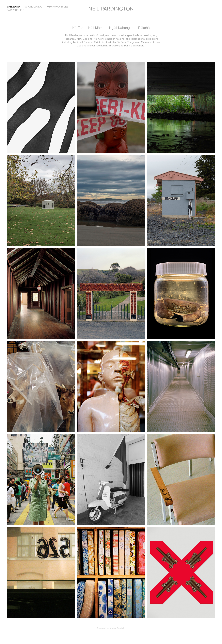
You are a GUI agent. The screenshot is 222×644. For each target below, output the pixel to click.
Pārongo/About (34, 7)
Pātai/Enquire (15, 10)
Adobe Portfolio (117, 628)
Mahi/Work (13, 7)
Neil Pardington (111, 8)
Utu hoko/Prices (58, 7)
